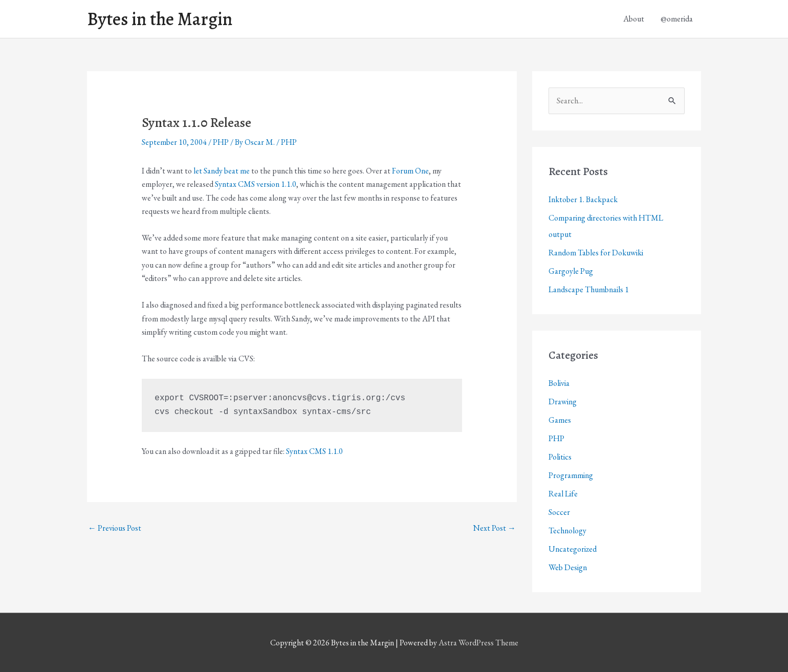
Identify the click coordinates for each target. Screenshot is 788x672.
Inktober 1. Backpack (583, 199)
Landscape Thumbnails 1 (589, 289)
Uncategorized (573, 549)
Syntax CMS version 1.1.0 (256, 184)
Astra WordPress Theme (478, 643)
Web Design (568, 567)
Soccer (559, 512)
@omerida (677, 19)
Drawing (563, 402)
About (634, 19)
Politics (560, 457)
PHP (221, 142)
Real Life (563, 494)
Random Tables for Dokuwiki (596, 253)
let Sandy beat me (222, 171)
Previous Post (115, 528)
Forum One (410, 171)
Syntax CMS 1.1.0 (314, 451)
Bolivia (559, 383)
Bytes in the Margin (160, 19)
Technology (567, 530)
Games (560, 420)
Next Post (495, 528)
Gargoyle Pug (571, 271)
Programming (571, 475)
